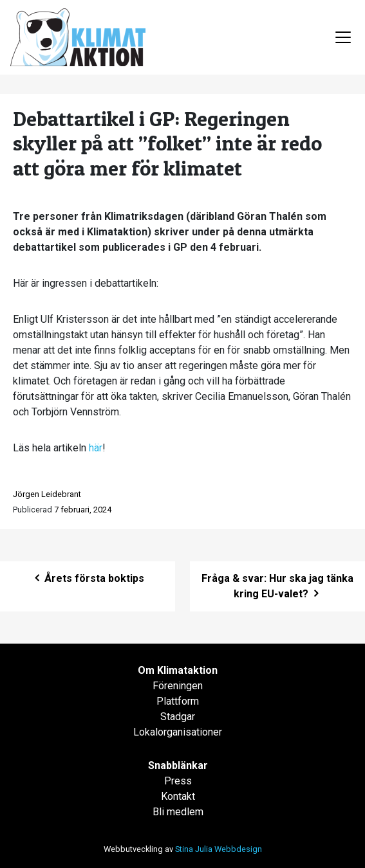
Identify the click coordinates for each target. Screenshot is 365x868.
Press (178, 781)
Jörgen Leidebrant (47, 494)
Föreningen (178, 686)
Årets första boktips (88, 578)
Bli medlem (178, 812)
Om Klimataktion (178, 670)
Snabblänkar (178, 765)
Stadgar (178, 717)
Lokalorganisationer (178, 732)
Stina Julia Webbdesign (219, 849)
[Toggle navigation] (343, 37)
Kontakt (178, 796)
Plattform (178, 701)
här (96, 448)
